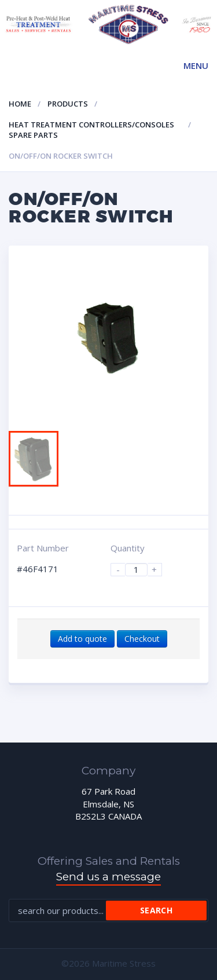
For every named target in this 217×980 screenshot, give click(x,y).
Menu (196, 65)
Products (68, 104)
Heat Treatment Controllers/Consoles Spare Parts (91, 130)
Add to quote (82, 639)
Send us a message (108, 877)
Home (20, 104)
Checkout (142, 639)
